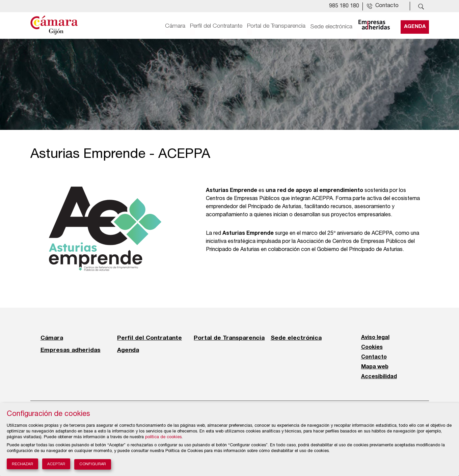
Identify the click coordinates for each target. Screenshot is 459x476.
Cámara (175, 26)
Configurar (93, 464)
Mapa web (375, 367)
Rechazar (22, 464)
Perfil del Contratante (216, 26)
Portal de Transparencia (276, 26)
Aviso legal (375, 338)
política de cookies (163, 437)
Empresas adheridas (71, 350)
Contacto (374, 357)
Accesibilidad (379, 377)
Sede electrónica (331, 26)
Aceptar (56, 464)
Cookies (372, 347)
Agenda (415, 26)
